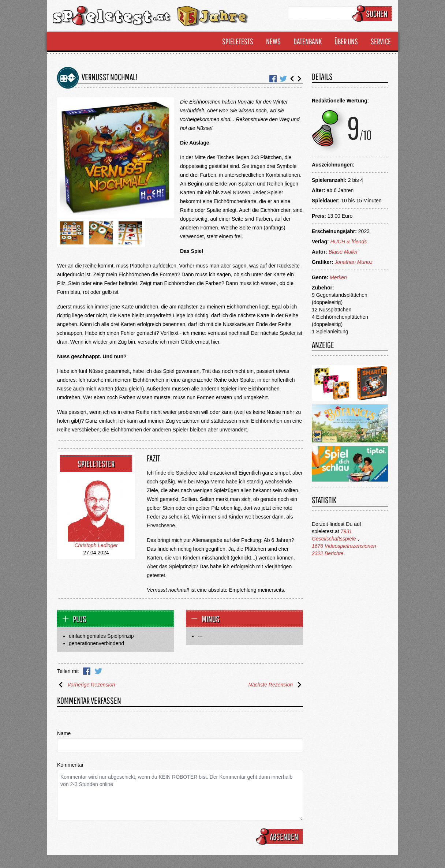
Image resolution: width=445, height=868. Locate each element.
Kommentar (70, 765)
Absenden (281, 837)
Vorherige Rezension (86, 685)
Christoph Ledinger (96, 545)
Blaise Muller (343, 252)
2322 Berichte (328, 553)
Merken (338, 277)
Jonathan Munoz (354, 262)
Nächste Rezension (276, 685)
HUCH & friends (349, 242)
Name (64, 733)
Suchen (373, 14)
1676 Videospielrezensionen (344, 546)
